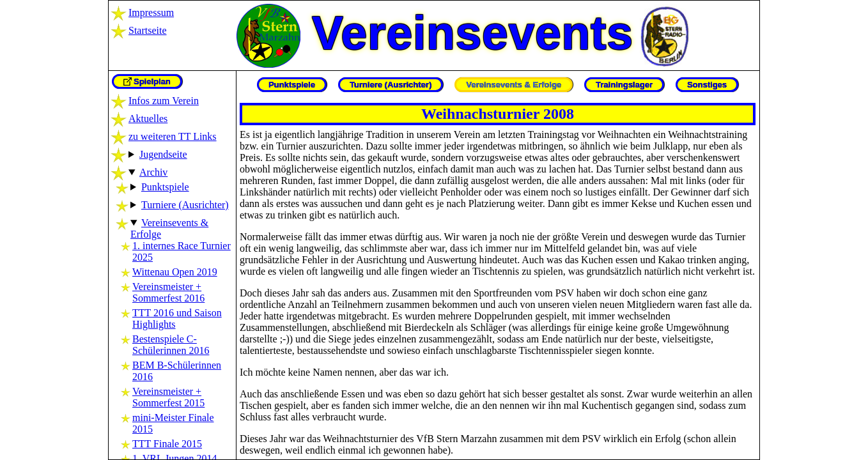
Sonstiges (707, 85)
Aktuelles (148, 119)
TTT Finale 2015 (167, 444)
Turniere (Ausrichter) (185, 205)
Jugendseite (163, 154)
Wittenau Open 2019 (175, 272)
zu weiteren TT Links (173, 136)
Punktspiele (165, 187)
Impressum (151, 12)
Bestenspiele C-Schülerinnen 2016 (171, 345)
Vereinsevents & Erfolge (514, 85)
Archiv (153, 172)
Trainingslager (624, 85)
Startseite (148, 30)
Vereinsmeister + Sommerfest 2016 (168, 292)
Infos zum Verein (164, 101)
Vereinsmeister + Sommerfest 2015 (168, 397)
